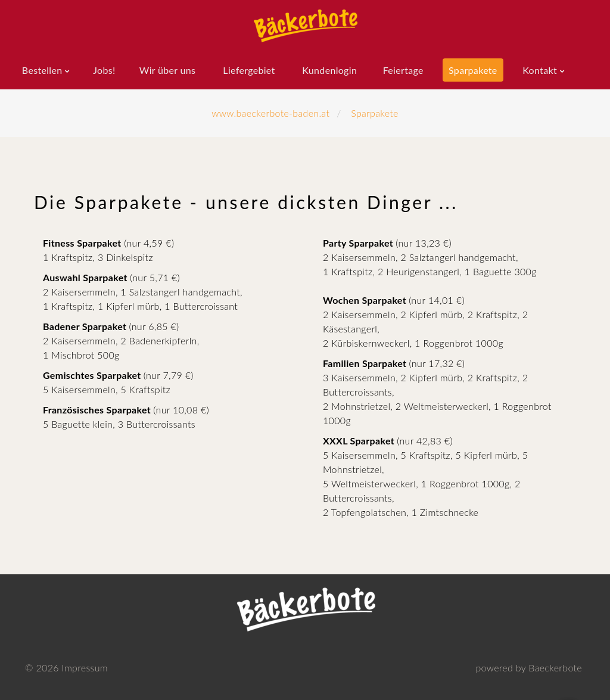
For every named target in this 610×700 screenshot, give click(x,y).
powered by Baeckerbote (529, 668)
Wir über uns (167, 70)
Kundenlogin (329, 70)
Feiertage (403, 70)
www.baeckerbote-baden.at (270, 113)
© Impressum (66, 668)
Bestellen (42, 70)
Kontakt (540, 70)
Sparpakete (473, 70)
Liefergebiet (249, 70)
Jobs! (104, 70)
